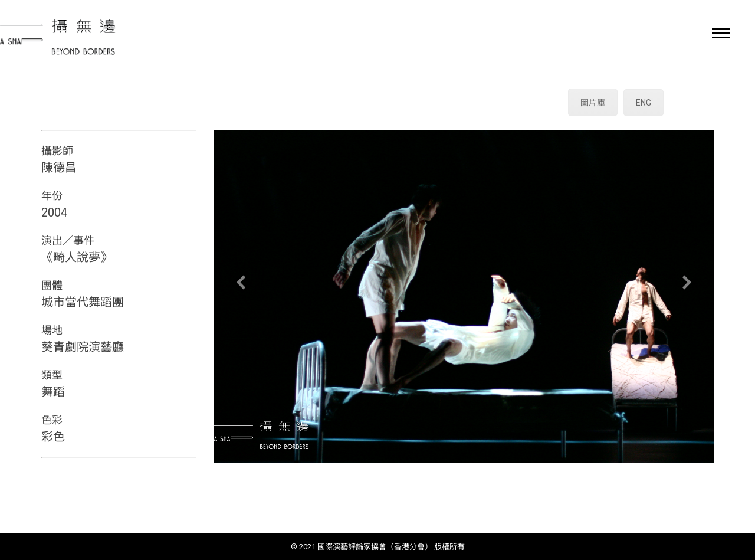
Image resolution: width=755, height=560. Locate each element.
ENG (644, 103)
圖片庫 (593, 103)
